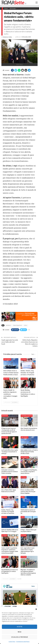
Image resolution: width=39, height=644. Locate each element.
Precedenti (7, 402)
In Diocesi (24, 379)
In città (4, 477)
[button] (36, 609)
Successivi (15, 402)
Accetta (20, 627)
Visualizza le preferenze (20, 637)
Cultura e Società (27, 416)
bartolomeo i (8, 325)
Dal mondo (7, 359)
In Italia (24, 359)
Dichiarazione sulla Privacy (23, 641)
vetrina (26, 325)
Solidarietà (25, 457)
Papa (23, 497)
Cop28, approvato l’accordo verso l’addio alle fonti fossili (10, 342)
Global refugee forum (18, 325)
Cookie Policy (12, 641)
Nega (20, 632)
